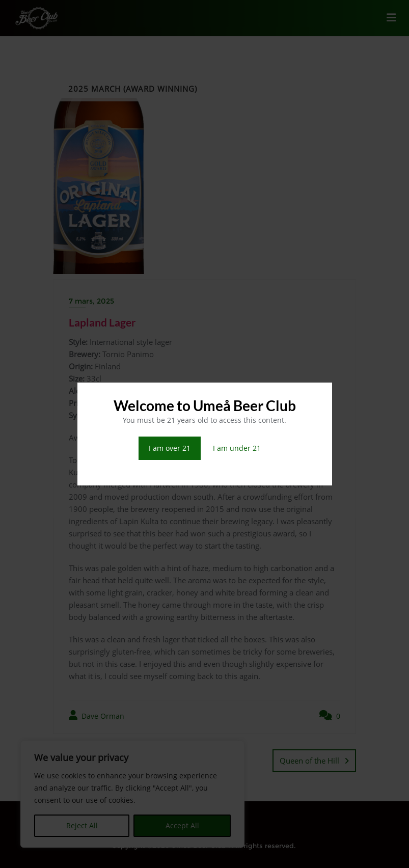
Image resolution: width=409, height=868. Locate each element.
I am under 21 (237, 448)
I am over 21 (170, 448)
